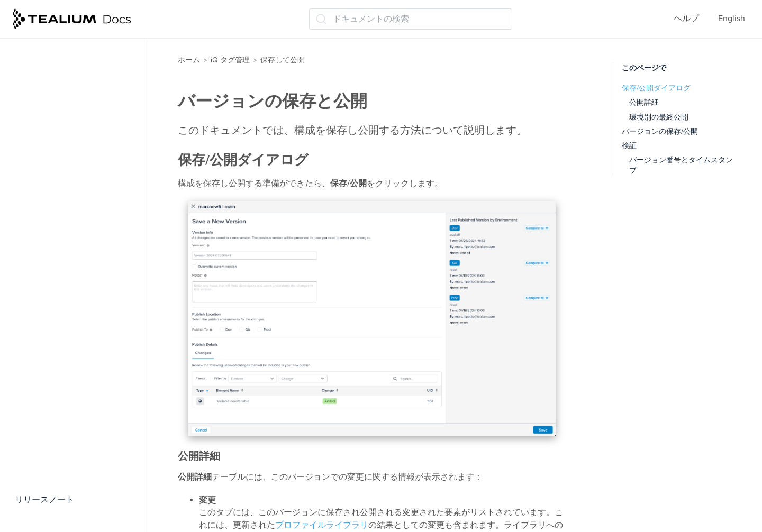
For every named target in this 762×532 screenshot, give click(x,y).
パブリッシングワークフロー (79, 265)
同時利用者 (46, 348)
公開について (50, 141)
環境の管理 (46, 182)
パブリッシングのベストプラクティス (84, 93)
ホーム (189, 60)
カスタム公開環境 (58, 245)
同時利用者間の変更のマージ (79, 369)
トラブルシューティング (65, 452)
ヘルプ (686, 19)
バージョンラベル (58, 286)
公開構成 (41, 224)
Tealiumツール (45, 432)
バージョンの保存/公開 (660, 131)
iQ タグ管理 (230, 60)
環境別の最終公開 (659, 117)
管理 (26, 410)
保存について (50, 121)
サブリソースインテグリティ (79, 390)
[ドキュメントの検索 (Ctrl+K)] (411, 19)
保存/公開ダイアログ (656, 88)
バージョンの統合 (58, 328)
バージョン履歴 (54, 204)
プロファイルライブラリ (322, 525)
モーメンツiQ (43, 46)
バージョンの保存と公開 (71, 162)
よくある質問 (43, 473)
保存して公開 (44, 67)
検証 (629, 146)
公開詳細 (644, 102)
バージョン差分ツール (67, 307)
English (732, 19)
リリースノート (44, 500)
